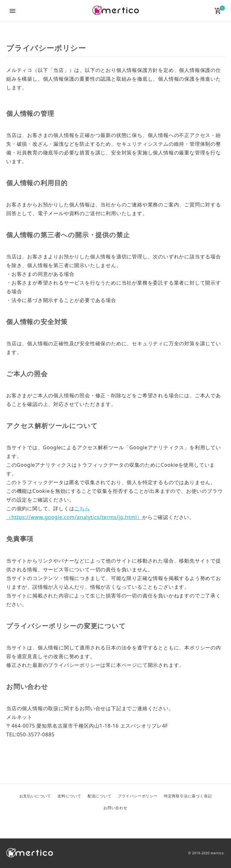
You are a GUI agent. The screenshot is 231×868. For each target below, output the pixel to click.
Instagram (131, 824)
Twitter (101, 824)
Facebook (116, 824)
